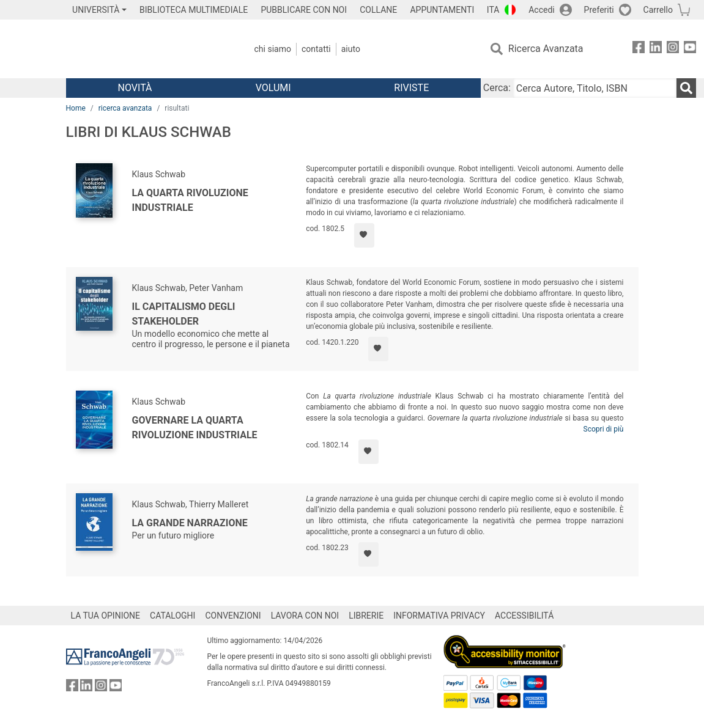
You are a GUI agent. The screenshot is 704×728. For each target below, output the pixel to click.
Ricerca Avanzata (546, 49)
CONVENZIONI (233, 616)
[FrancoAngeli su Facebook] (639, 49)
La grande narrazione (190, 523)
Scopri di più (604, 429)
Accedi (542, 10)
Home (76, 108)
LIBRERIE (366, 616)
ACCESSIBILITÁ (524, 616)
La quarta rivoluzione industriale (190, 200)
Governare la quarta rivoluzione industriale (195, 428)
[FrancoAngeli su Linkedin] (656, 49)
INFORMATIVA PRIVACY (439, 616)
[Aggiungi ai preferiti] (364, 235)
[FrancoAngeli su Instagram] (673, 49)
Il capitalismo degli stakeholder (184, 314)
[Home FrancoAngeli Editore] (147, 49)
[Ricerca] (686, 88)
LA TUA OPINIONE (106, 616)
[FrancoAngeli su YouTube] (690, 49)
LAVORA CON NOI (305, 616)
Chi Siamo (273, 49)
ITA (493, 10)
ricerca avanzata (125, 108)
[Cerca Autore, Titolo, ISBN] (595, 88)
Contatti (316, 49)
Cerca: (497, 88)
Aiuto (351, 49)
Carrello (658, 10)
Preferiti (599, 10)
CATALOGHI (172, 616)
